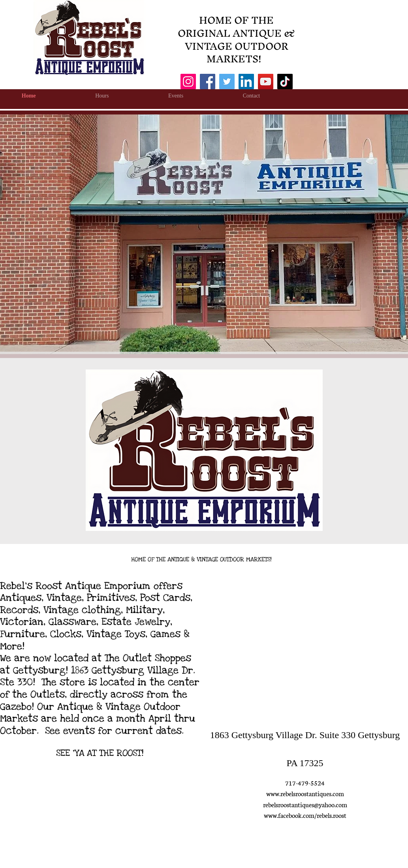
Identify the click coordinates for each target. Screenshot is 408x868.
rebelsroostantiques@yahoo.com (305, 804)
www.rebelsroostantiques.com (305, 793)
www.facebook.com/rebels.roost (305, 815)
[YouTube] (266, 82)
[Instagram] (188, 82)
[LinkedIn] (246, 82)
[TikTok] (285, 82)
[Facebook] (208, 82)
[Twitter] (227, 82)
